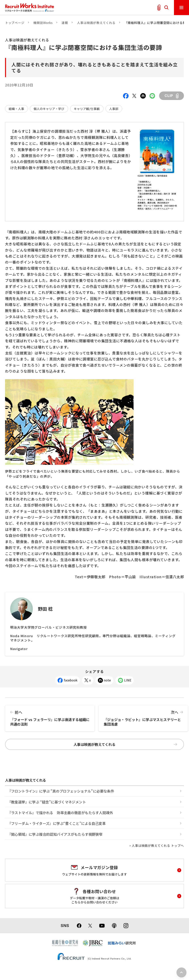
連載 (65, 23)
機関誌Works (43, 23)
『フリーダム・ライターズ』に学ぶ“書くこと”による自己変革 (57, 823)
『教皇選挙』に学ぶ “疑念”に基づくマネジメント (47, 802)
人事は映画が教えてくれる (96, 23)
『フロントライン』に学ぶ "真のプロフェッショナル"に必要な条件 (61, 791)
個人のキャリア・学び (49, 109)
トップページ (15, 23)
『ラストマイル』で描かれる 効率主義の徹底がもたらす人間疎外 (60, 813)
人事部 (114, 109)
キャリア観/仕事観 (87, 109)
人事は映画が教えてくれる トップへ (158, 846)
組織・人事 (16, 109)
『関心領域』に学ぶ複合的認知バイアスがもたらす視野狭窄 (55, 834)
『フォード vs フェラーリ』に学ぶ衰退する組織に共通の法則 (50, 716)
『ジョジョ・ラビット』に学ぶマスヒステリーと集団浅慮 (143, 716)
